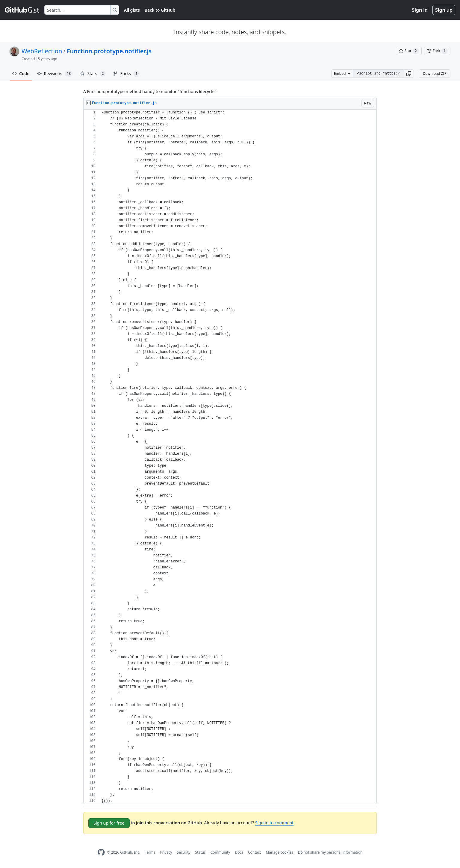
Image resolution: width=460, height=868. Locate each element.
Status (201, 852)
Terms (150, 852)
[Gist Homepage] (22, 10)
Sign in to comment (274, 823)
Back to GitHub (160, 10)
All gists (132, 10)
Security (184, 852)
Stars (93, 74)
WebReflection (42, 51)
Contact (254, 852)
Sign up (444, 10)
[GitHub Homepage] (101, 852)
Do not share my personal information (330, 852)
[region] (230, 457)
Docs (239, 852)
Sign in (420, 10)
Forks (126, 74)
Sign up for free (109, 823)
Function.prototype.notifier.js (109, 51)
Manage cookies (279, 852)
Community (220, 852)
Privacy (166, 852)
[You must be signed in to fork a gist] (437, 51)
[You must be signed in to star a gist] (409, 51)
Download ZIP (435, 73)
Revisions (55, 74)
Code (21, 73)
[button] (409, 74)
